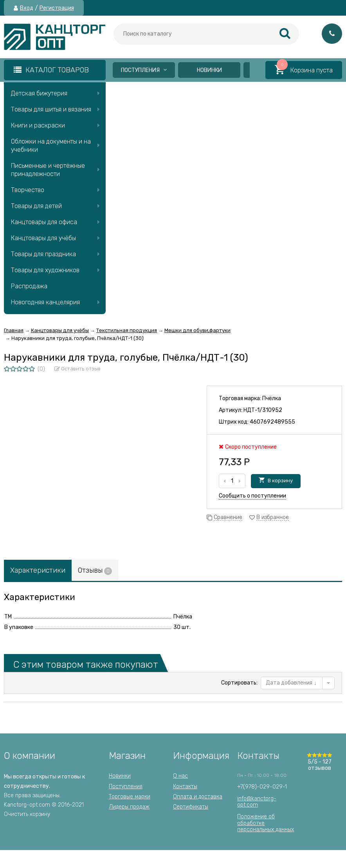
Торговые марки (130, 797)
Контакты (185, 786)
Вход (27, 8)
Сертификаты (191, 807)
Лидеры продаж (129, 807)
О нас (180, 776)
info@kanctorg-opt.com (257, 802)
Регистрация (57, 8)
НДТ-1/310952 (263, 410)
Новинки (209, 70)
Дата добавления (291, 683)
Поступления (144, 70)
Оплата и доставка (198, 797)
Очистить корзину (27, 814)
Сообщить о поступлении (252, 496)
